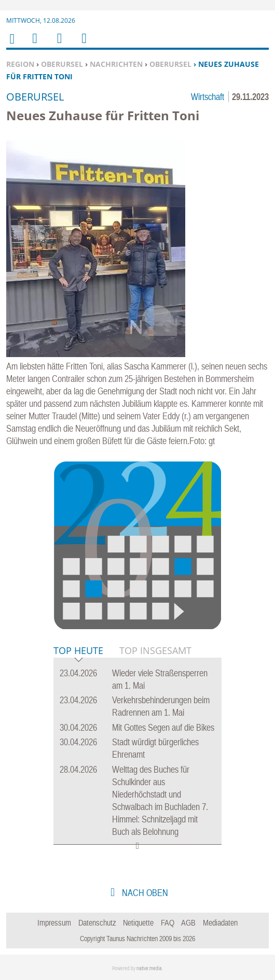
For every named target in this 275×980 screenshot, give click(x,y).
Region (20, 64)
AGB (188, 922)
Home (11, 45)
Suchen (58, 45)
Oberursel (62, 64)
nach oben (144, 893)
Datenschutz (97, 922)
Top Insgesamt (155, 650)
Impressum (54, 922)
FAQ (168, 922)
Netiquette (138, 922)
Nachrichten (116, 64)
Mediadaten (220, 922)
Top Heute (78, 651)
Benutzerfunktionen (83, 45)
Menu (34, 45)
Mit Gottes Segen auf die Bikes (163, 727)
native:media (149, 968)
